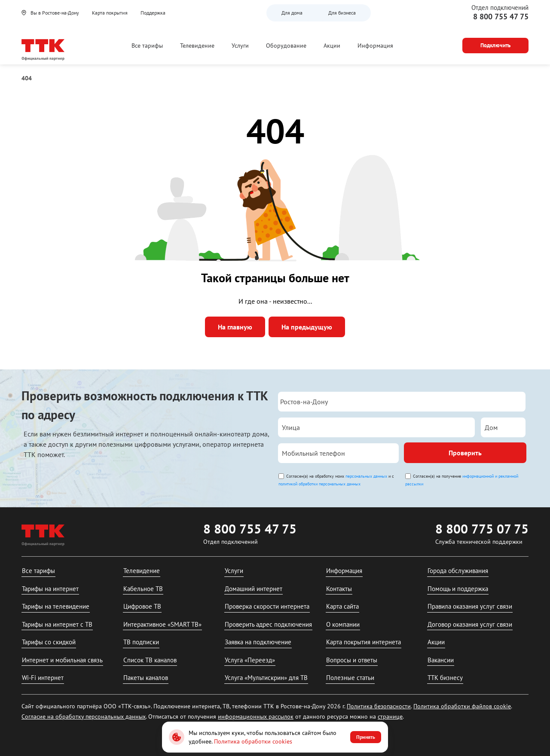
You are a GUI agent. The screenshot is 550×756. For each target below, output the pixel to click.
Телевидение (197, 46)
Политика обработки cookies (253, 741)
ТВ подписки (141, 642)
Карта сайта (342, 606)
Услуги (240, 46)
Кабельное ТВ (143, 589)
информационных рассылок (256, 716)
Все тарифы (147, 46)
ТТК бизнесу (445, 678)
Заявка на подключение (258, 642)
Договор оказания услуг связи (470, 624)
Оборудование (286, 46)
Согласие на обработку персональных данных (84, 716)
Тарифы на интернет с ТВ (57, 624)
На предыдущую (307, 327)
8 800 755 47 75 (501, 17)
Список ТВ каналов (150, 660)
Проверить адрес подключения (268, 624)
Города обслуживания (458, 571)
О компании (343, 624)
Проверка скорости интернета (267, 606)
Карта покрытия (110, 13)
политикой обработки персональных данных (319, 484)
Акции (332, 46)
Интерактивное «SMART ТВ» (162, 624)
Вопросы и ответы (352, 660)
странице (390, 716)
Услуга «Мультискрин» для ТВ (266, 678)
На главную (235, 327)
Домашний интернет (254, 589)
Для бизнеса (342, 13)
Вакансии (441, 660)
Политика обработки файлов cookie (462, 706)
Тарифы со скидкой (49, 642)
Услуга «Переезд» (250, 660)
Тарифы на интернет (50, 589)
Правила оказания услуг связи (470, 606)
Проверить (465, 453)
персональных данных (366, 476)
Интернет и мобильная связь (62, 660)
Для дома (292, 13)
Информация (375, 46)
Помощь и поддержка (458, 589)
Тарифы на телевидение (56, 606)
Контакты (339, 589)
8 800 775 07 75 (482, 529)
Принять (366, 737)
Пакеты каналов (146, 678)
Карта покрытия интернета (364, 642)
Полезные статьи (350, 678)
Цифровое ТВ (142, 606)
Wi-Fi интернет (43, 678)
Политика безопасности (379, 706)
